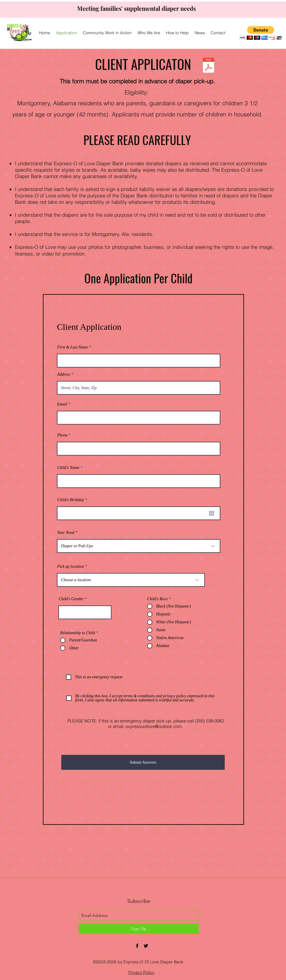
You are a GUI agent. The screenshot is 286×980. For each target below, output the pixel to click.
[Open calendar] (212, 513)
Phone (62, 435)
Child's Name (68, 468)
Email (62, 404)
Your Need (66, 533)
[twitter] (146, 946)
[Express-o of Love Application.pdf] (209, 66)
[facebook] (137, 946)
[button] (261, 33)
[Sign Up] (139, 929)
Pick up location (71, 567)
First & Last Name (73, 347)
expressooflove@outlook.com (154, 726)
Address (64, 375)
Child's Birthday (73, 500)
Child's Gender (71, 599)
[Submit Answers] (143, 762)
